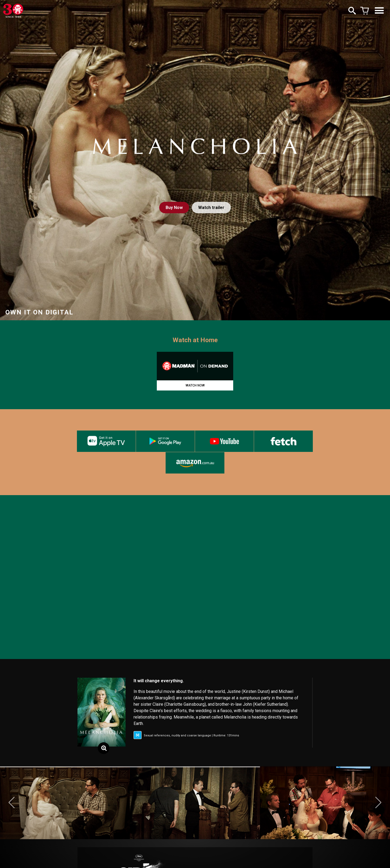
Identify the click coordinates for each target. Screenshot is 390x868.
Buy (174, 208)
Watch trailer (211, 208)
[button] (12, 803)
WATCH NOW (195, 385)
